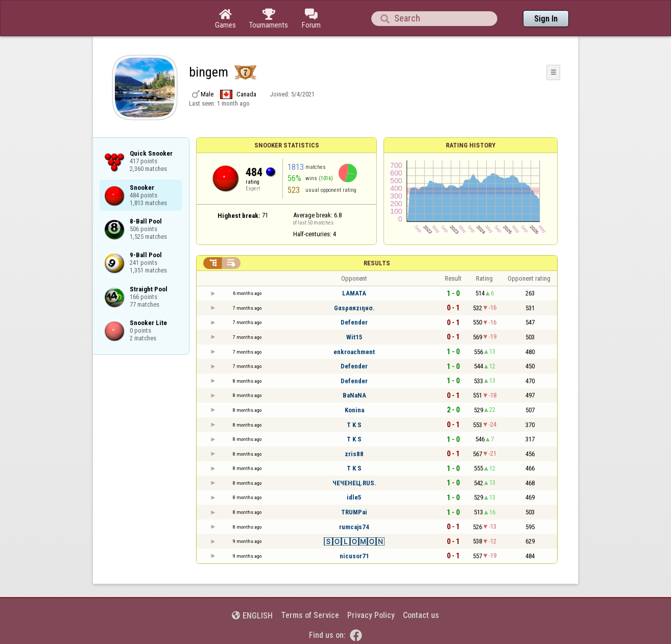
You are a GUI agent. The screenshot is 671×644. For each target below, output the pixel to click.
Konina (354, 410)
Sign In (546, 19)
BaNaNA (354, 395)
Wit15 (354, 337)
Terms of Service (310, 615)
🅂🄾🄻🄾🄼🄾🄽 (354, 542)
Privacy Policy (371, 615)
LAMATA (354, 293)
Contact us (421, 615)
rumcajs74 (354, 527)
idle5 (354, 497)
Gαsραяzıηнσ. (354, 308)
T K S (354, 425)
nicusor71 (354, 556)
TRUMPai (354, 512)
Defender (354, 322)
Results (377, 263)
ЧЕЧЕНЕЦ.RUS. (354, 483)
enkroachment (354, 352)
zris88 (354, 454)
